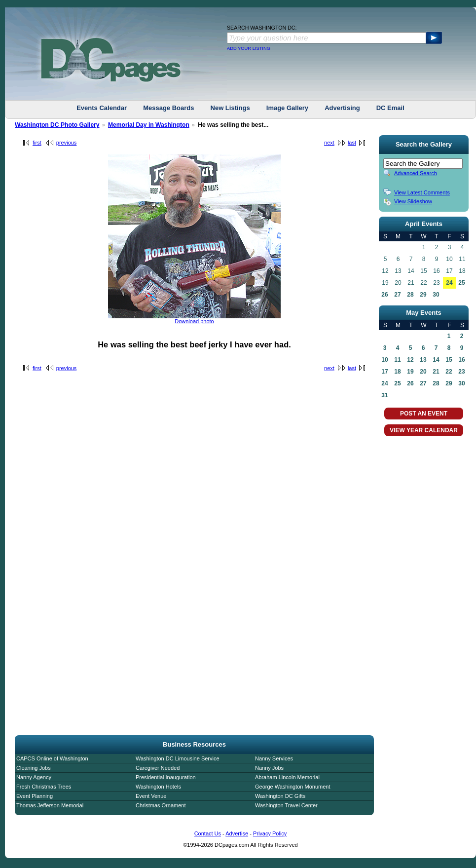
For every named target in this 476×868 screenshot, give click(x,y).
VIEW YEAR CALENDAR (424, 430)
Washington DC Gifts (280, 796)
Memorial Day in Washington (149, 125)
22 (449, 372)
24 (449, 283)
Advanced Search (416, 173)
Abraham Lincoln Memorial (287, 777)
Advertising (342, 108)
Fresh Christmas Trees (44, 787)
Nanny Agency (34, 777)
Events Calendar (102, 108)
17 (384, 372)
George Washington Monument (293, 787)
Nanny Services (274, 758)
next (329, 143)
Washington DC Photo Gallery (57, 125)
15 (449, 360)
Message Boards (168, 108)
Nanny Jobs (269, 768)
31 (384, 395)
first (37, 143)
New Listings (230, 108)
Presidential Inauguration (166, 777)
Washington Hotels (158, 787)
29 (423, 295)
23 (461, 372)
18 (397, 372)
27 (397, 295)
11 (397, 360)
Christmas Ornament (161, 805)
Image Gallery (287, 108)
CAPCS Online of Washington (52, 758)
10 (384, 360)
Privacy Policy (270, 833)
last (352, 143)
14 (436, 360)
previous (67, 143)
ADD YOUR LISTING (249, 48)
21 (436, 372)
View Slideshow (413, 201)
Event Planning (35, 796)
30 (436, 295)
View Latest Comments (422, 192)
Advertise (237, 833)
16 (461, 360)
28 (410, 295)
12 (410, 360)
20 (423, 372)
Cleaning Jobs (34, 768)
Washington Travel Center (286, 805)
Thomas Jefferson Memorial (50, 805)
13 (423, 360)
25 (461, 283)
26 (384, 295)
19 (410, 372)
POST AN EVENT (424, 414)
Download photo (194, 321)
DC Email (390, 108)
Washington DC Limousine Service (178, 758)
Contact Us (208, 833)
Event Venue (151, 796)
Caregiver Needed (158, 768)
